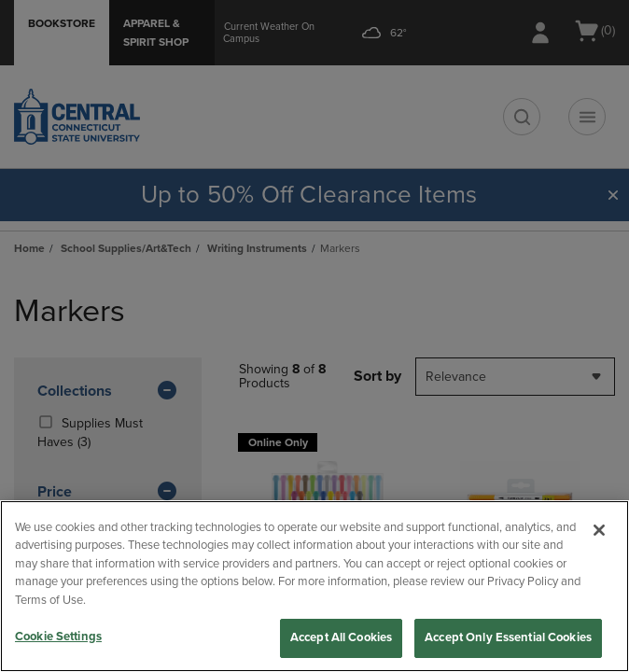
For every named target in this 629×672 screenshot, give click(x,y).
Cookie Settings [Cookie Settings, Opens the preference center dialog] (58, 637)
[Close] (599, 530)
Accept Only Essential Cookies (508, 637)
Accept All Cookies (341, 637)
